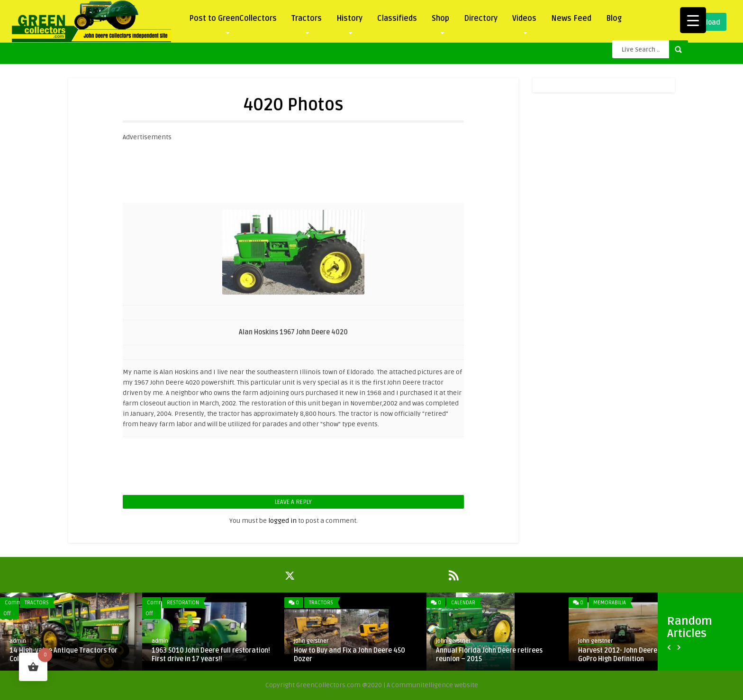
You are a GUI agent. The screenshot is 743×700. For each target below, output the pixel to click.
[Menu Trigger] (693, 20)
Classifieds (397, 18)
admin (18, 641)
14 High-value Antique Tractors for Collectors (63, 655)
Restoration (183, 603)
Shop (440, 21)
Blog (614, 18)
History (349, 21)
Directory (481, 18)
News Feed (571, 18)
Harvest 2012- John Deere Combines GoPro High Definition (633, 655)
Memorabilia (610, 603)
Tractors (307, 21)
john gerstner (311, 641)
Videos (524, 21)
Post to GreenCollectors (233, 21)
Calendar (463, 603)
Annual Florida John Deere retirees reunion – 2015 (489, 655)
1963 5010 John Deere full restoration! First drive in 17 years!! (211, 655)
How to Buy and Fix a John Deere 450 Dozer (349, 655)
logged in (282, 521)
